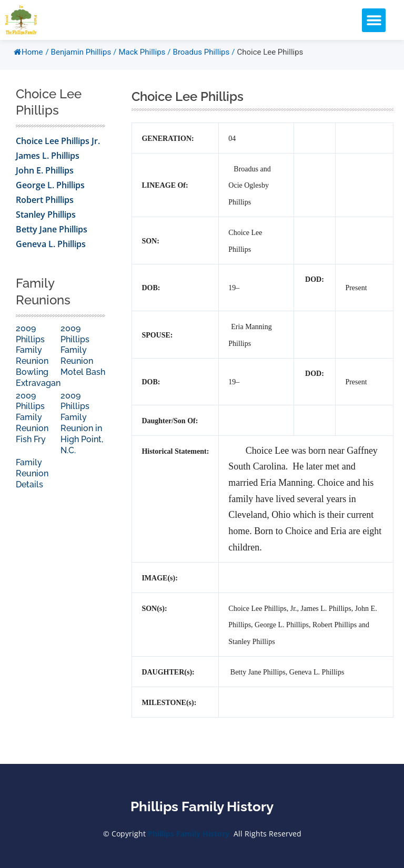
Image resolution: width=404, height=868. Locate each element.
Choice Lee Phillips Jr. (58, 147)
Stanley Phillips (46, 220)
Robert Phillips (45, 206)
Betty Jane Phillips (52, 235)
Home (28, 58)
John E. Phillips (45, 176)
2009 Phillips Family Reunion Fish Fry (32, 423)
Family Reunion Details (32, 479)
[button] (374, 20)
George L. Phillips (50, 191)
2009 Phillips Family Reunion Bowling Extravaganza (43, 361)
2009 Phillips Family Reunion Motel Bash (83, 356)
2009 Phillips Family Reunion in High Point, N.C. (82, 429)
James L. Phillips (48, 161)
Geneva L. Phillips (51, 250)
